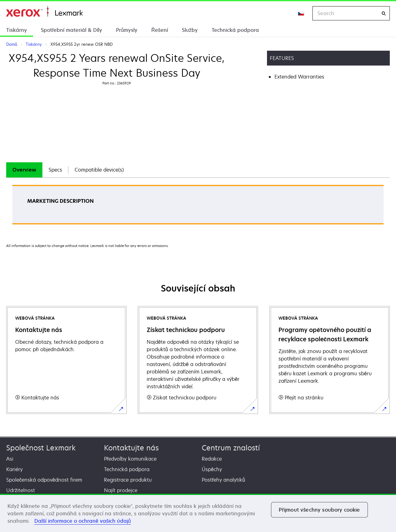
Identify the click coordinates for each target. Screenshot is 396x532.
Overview (24, 170)
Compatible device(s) (99, 170)
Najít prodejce (121, 490)
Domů (44, 12)
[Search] (384, 13)
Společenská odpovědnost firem (44, 480)
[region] (198, 513)
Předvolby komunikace (130, 459)
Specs (55, 170)
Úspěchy (212, 469)
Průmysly (127, 30)
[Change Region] (301, 13)
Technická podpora (235, 30)
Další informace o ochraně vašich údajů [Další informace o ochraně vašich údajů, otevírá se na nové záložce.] (83, 521)
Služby (190, 30)
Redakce (212, 459)
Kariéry (14, 469)
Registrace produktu (128, 480)
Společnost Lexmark (41, 448)
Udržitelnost (21, 490)
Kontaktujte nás (131, 448)
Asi (10, 459)
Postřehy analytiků (223, 480)
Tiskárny (17, 30)
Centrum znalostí (231, 448)
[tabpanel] (198, 207)
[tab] (24, 170)
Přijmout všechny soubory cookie (319, 510)
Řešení (160, 30)
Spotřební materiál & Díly (71, 30)
